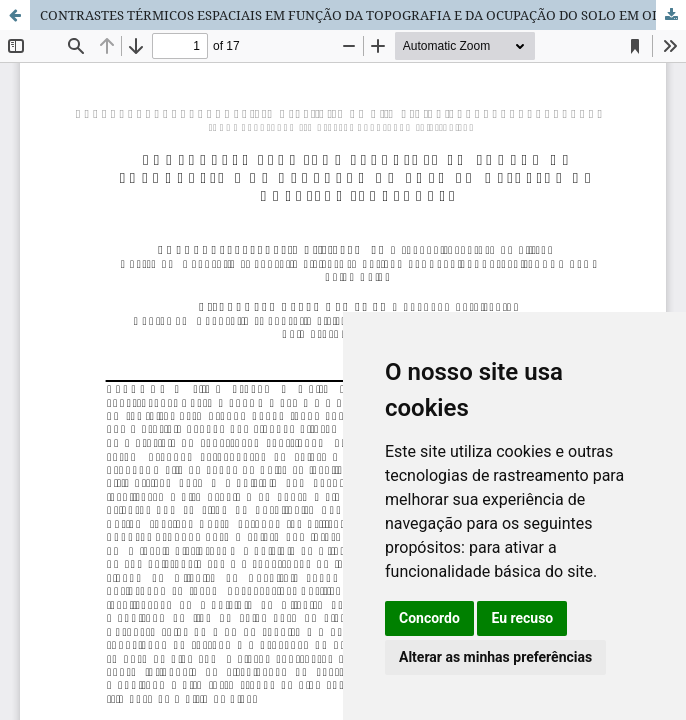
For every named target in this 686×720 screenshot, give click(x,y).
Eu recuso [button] (522, 618)
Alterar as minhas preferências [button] (495, 657)
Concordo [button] (429, 618)
